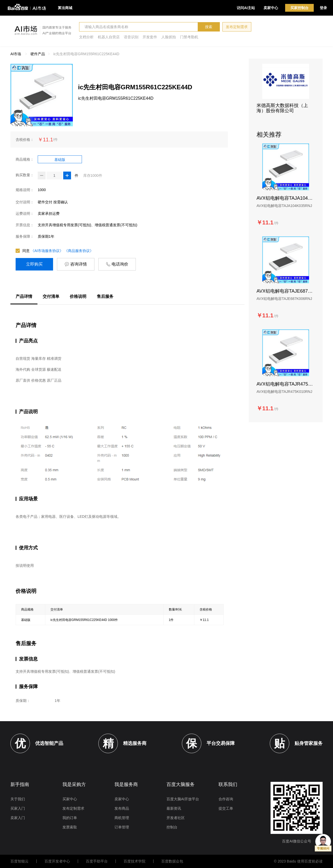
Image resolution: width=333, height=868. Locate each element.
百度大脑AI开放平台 (183, 799)
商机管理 (122, 818)
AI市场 (16, 54)
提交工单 (226, 808)
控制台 (172, 827)
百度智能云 (20, 861)
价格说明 (78, 296)
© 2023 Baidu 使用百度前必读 (298, 861)
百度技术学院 (135, 861)
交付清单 (51, 296)
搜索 (209, 27)
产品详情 (24, 296)
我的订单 (70, 818)
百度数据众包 (172, 861)
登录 (323, 8)
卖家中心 (271, 8)
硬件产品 (38, 54)
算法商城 (65, 8)
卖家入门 (18, 818)
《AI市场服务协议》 (47, 251)
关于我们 (18, 799)
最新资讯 (174, 808)
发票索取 (70, 827)
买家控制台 (299, 8)
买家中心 (70, 799)
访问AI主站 (246, 8)
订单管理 (122, 827)
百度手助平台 (97, 861)
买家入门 (18, 808)
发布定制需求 (237, 27)
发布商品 (122, 808)
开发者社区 (176, 818)
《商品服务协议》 (79, 251)
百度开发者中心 (57, 861)
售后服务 (105, 296)
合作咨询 (226, 799)
